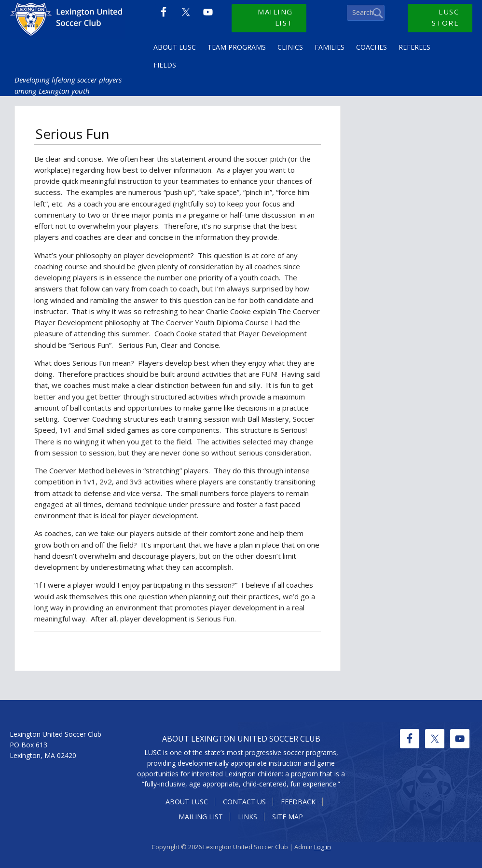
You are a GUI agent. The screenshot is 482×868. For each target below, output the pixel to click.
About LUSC (187, 802)
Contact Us (244, 802)
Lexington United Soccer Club (68, 24)
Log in (323, 847)
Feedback (298, 802)
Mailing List (275, 17)
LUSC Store (446, 17)
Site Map (288, 817)
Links (248, 817)
